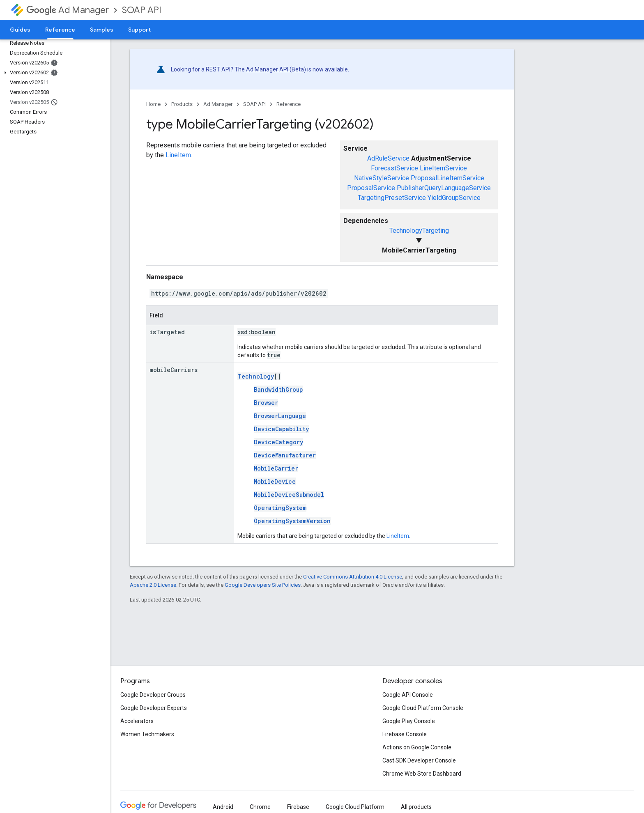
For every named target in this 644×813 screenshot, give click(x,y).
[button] (54, 73)
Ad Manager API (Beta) (276, 69)
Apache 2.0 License (153, 585)
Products (182, 104)
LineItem (178, 155)
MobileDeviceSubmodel (289, 495)
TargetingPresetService (392, 198)
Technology (256, 376)
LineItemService (443, 168)
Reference (289, 104)
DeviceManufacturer (285, 455)
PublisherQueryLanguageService (444, 188)
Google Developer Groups (153, 695)
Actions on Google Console (417, 747)
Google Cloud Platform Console (423, 708)
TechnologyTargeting (419, 231)
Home (153, 104)
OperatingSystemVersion (292, 521)
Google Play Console (409, 721)
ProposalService (371, 188)
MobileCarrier (276, 468)
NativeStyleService (382, 178)
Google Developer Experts (154, 708)
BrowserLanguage (280, 416)
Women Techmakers (147, 734)
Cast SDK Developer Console (419, 760)
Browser (266, 403)
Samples (102, 30)
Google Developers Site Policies (263, 585)
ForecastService (394, 168)
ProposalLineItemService (447, 178)
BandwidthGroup (278, 389)
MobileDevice (275, 481)
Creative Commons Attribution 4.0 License (353, 577)
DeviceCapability (281, 429)
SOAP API (142, 10)
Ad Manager (68, 10)
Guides (20, 30)
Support (139, 30)
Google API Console (408, 695)
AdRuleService (388, 158)
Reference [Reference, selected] (60, 30)
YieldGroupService (454, 198)
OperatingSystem (280, 508)
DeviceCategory (278, 442)
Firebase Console (405, 734)
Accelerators (137, 721)
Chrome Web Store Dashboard (422, 774)
